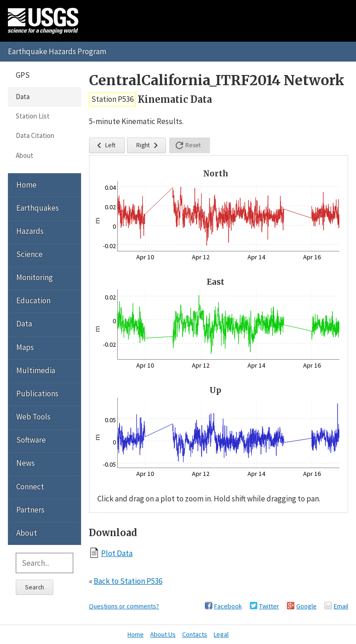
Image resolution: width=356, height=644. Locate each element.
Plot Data (117, 553)
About (25, 155)
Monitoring (35, 277)
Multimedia (36, 370)
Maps (25, 347)
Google (306, 606)
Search (35, 587)
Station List (33, 116)
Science (29, 254)
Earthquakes (38, 208)
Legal (221, 634)
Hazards (30, 231)
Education (33, 300)
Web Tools (33, 417)
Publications (37, 394)
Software (31, 440)
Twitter (269, 606)
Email (341, 606)
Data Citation (35, 135)
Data (23, 97)
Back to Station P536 (128, 581)
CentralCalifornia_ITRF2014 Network (217, 80)
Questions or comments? (124, 606)
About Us (163, 634)
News (25, 463)
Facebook (228, 606)
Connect (30, 487)
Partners (30, 510)
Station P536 (112, 99)
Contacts (195, 634)
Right (149, 145)
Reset (187, 145)
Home (26, 185)
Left (105, 145)
